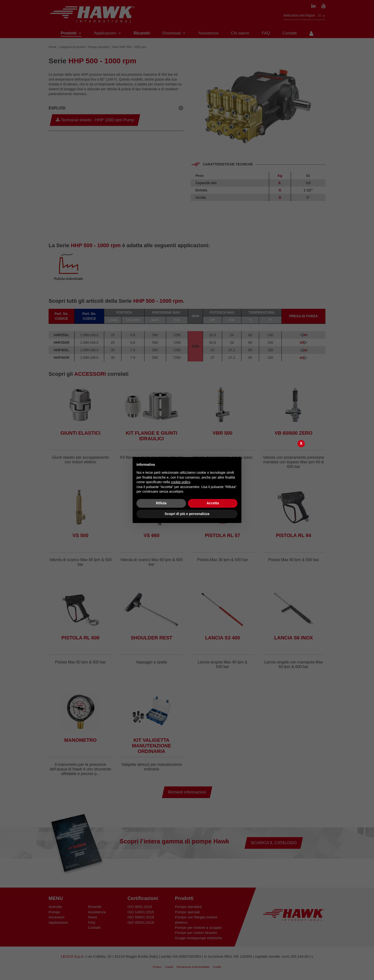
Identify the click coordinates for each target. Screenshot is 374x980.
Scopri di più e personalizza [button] (187, 514)
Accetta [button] (213, 503)
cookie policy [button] (181, 482)
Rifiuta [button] (161, 503)
